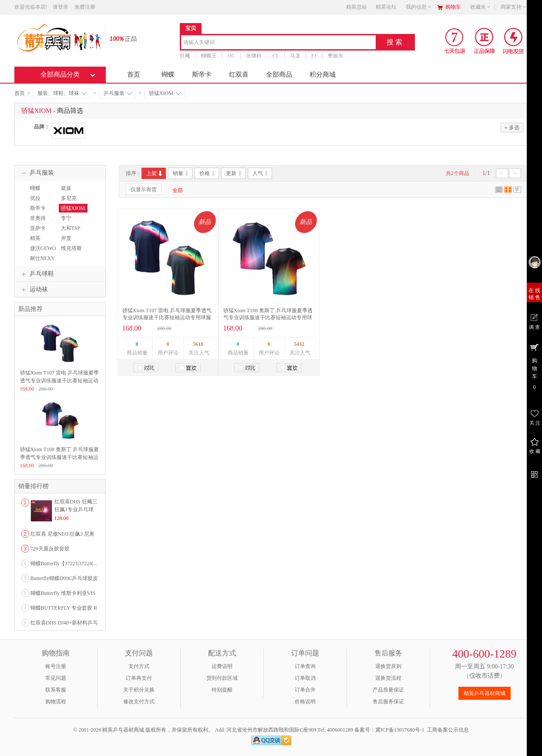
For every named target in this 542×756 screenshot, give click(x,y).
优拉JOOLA (36, 202)
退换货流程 (388, 678)
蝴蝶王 (209, 56)
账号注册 (56, 666)
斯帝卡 (202, 74)
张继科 (253, 56)
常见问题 (56, 678)
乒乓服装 (118, 93)
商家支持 (514, 7)
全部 (178, 190)
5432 (299, 344)
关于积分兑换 (139, 690)
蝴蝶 (168, 74)
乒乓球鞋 (37, 274)
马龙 (295, 56)
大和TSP (71, 228)
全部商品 (279, 74)
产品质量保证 (388, 690)
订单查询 (305, 666)
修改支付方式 (139, 702)
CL (275, 56)
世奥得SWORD (37, 222)
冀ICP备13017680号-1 (400, 730)
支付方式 (139, 666)
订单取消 (305, 678)
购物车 (453, 7)
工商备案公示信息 (448, 730)
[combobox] (278, 43)
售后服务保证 (388, 702)
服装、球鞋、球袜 (62, 93)
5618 (198, 344)
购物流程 (56, 702)
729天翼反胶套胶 (50, 549)
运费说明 (222, 666)
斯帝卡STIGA (37, 212)
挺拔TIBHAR (69, 192)
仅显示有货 (144, 189)
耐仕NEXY (42, 258)
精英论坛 (386, 7)
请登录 (61, 7)
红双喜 (239, 74)
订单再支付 (139, 678)
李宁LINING (68, 222)
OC (231, 56)
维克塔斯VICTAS (70, 252)
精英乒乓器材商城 (485, 693)
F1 (314, 56)
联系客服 (56, 690)
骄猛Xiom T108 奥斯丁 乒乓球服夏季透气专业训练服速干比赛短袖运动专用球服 (268, 317)
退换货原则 (388, 666)
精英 (35, 238)
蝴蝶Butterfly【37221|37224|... (64, 564)
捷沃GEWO (43, 248)
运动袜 (34, 290)
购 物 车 (534, 366)
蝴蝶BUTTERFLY (43, 192)
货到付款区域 (222, 678)
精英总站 (357, 7)
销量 (181, 173)
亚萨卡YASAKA (39, 232)
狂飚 (185, 56)
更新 (234, 173)
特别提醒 (222, 690)
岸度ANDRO (68, 242)
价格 (208, 173)
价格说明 (305, 702)
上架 (155, 173)
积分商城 (323, 74)
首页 (134, 74)
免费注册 (85, 7)
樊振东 (335, 56)
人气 (261, 173)
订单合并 (305, 690)
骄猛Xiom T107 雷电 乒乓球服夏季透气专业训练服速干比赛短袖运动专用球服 (59, 381)
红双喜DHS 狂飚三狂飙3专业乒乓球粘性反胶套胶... (76, 510)
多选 (512, 127)
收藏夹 (481, 7)
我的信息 (419, 7)
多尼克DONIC (68, 202)
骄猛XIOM (165, 93)
